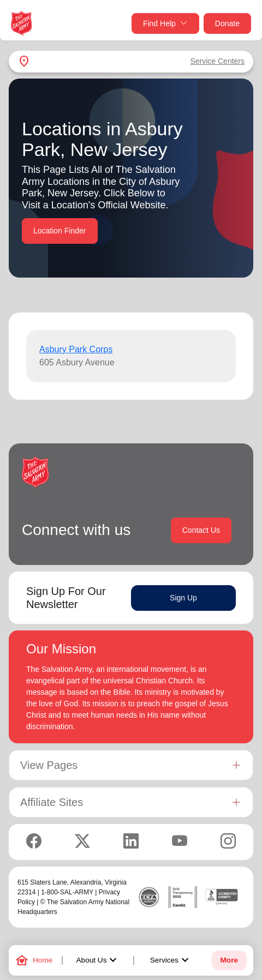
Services (171, 960)
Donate (227, 23)
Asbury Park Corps (76, 349)
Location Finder (60, 231)
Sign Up (183, 598)
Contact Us (201, 530)
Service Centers (217, 61)
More (229, 960)
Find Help (165, 24)
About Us (98, 960)
